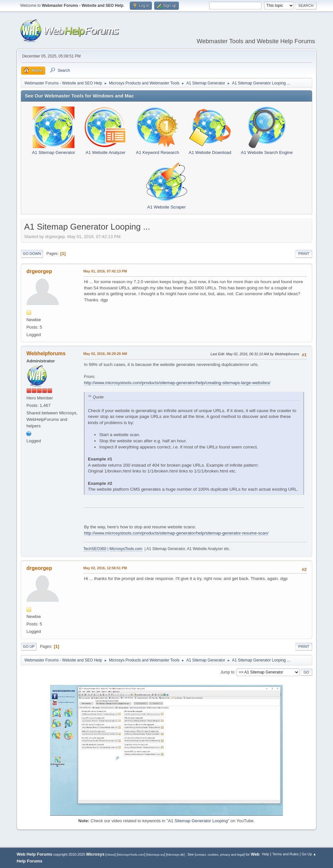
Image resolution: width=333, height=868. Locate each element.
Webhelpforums (46, 353)
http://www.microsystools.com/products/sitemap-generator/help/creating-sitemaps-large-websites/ (177, 383)
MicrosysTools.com (126, 549)
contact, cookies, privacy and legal (220, 855)
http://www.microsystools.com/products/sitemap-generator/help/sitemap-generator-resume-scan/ (176, 533)
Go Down (32, 254)
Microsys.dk (175, 855)
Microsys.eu (156, 855)
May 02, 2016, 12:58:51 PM (105, 568)
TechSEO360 (95, 549)
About (110, 855)
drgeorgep (39, 271)
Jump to (227, 672)
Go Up (29, 647)
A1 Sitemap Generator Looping (198, 821)
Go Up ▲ (309, 854)
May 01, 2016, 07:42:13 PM (105, 271)
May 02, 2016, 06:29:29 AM (105, 354)
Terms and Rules (285, 854)
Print (304, 254)
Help (265, 854)
